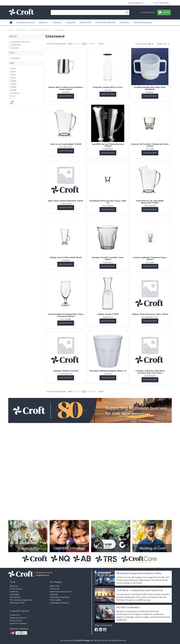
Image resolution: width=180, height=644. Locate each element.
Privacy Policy (16, 620)
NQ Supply (15, 594)
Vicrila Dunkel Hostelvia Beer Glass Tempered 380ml (66, 315)
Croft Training (16, 588)
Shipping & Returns (18, 617)
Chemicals (54, 588)
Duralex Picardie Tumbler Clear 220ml (108, 258)
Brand (13, 37)
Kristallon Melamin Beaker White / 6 (108, 370)
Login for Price (66, 96)
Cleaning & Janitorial (25, 22)
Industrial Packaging (143, 22)
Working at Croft (17, 602)
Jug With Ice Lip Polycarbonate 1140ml (108, 145)
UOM (12, 63)
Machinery (125, 22)
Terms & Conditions (18, 623)
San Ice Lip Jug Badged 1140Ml (66, 144)
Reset (26, 102)
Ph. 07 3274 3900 (161, 3)
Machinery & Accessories (61, 591)
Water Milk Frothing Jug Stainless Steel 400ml (66, 88)
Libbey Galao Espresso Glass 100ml (150, 314)
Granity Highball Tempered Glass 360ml (150, 258)
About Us (14, 585)
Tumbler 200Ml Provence (66, 370)
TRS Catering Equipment (21, 599)
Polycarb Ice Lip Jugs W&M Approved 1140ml (150, 201)
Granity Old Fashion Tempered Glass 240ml (150, 145)
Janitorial (54, 594)
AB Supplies (15, 596)
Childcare (57, 22)
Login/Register (148, 13)
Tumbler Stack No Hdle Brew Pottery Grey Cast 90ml (150, 371)
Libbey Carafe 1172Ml (108, 314)
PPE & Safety (55, 599)
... (97, 44)
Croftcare (14, 591)
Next (101, 44)
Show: (160, 44)
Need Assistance (136, 3)
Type (12, 53)
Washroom (44, 22)
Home (11, 23)
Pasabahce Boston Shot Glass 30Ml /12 (108, 201)
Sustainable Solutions (59, 602)
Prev (70, 44)
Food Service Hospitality (40, 30)
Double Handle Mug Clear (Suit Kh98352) (150, 88)
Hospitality (71, 22)
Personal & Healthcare (105, 22)
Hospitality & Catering (59, 596)
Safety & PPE (85, 22)
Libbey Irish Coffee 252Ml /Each (66, 257)
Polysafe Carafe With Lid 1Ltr (108, 87)
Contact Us (15, 614)
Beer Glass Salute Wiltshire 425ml (66, 200)
